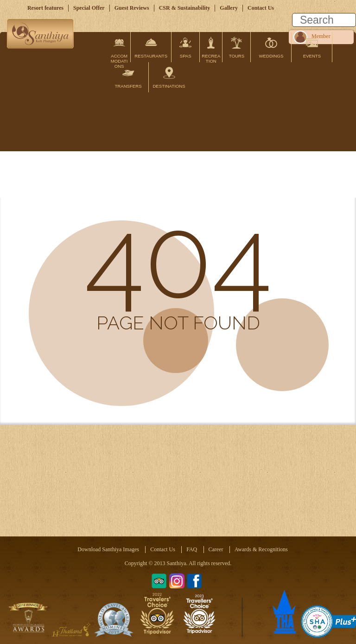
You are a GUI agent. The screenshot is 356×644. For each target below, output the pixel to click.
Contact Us (261, 8)
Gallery (229, 8)
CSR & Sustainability (185, 8)
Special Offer (89, 8)
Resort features (45, 8)
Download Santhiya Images (108, 549)
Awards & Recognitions (261, 549)
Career (216, 549)
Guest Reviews (132, 8)
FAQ (192, 549)
